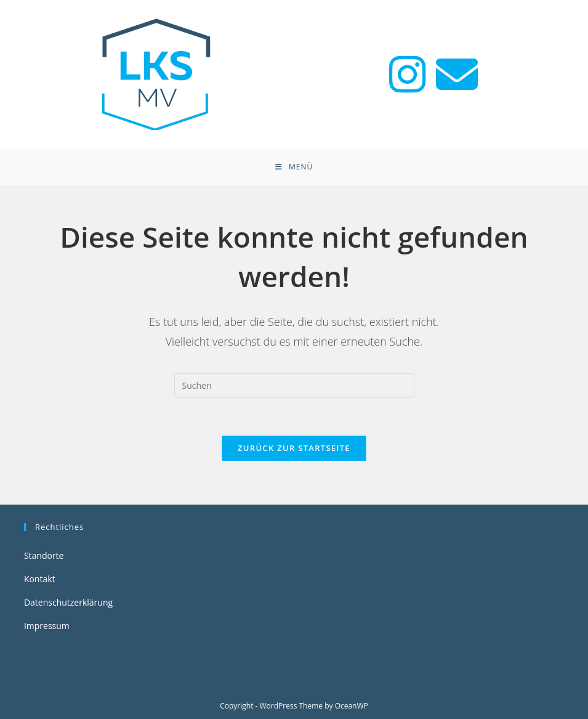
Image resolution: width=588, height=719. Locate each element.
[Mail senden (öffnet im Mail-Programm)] (457, 74)
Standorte (44, 555)
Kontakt (40, 579)
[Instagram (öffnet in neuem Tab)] (408, 74)
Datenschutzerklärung (68, 602)
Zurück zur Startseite (294, 448)
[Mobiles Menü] (294, 167)
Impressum (47, 626)
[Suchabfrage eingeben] (294, 386)
